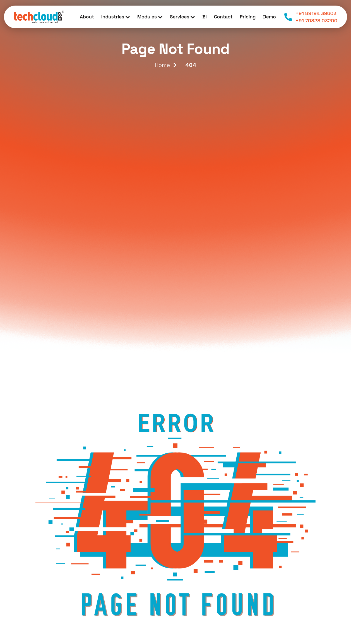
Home (163, 65)
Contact (223, 17)
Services (182, 17)
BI (205, 17)
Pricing (248, 17)
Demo (269, 17)
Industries (116, 17)
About (87, 17)
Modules (150, 17)
